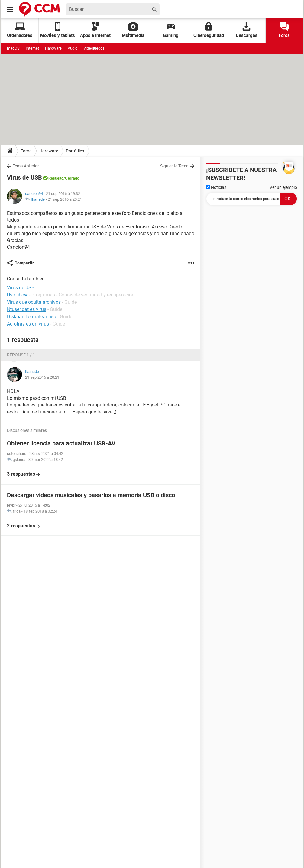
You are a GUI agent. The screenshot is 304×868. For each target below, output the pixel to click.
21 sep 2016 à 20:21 (65, 199)
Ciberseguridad (209, 30)
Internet (32, 48)
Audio (73, 48)
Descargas (247, 30)
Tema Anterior (26, 166)
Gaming (171, 30)
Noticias (216, 187)
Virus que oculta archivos (34, 302)
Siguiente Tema (174, 166)
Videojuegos (94, 48)
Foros (284, 30)
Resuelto (56, 178)
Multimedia (133, 30)
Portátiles (75, 151)
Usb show (17, 295)
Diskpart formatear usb (32, 317)
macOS (13, 48)
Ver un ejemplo (283, 187)
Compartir (24, 263)
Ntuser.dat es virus (27, 309)
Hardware (53, 48)
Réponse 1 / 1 (21, 355)
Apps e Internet (95, 30)
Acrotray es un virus (28, 324)
